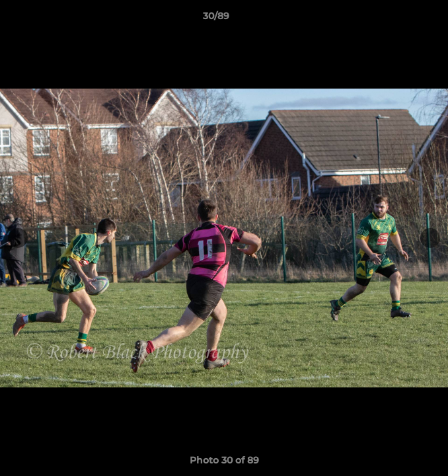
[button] (400, 19)
